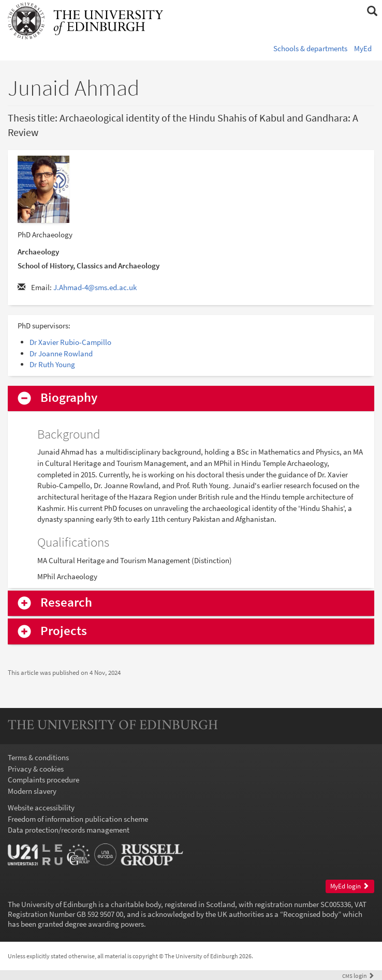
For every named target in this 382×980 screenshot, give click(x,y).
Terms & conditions (38, 757)
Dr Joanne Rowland (61, 353)
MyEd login (350, 886)
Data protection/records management (69, 830)
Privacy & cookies (36, 769)
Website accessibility (41, 808)
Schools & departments (310, 48)
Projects (64, 631)
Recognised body (311, 914)
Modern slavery (32, 791)
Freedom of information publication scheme (78, 819)
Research (66, 603)
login (358, 976)
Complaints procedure (43, 780)
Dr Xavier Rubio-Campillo (70, 342)
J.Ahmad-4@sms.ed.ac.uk (95, 287)
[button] (372, 11)
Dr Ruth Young (52, 364)
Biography (69, 398)
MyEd (363, 48)
